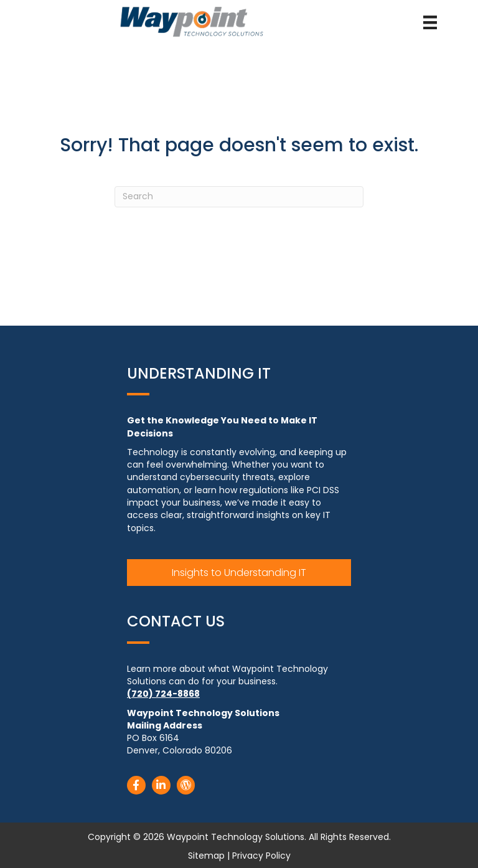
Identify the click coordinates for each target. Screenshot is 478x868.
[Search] (239, 197)
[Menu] (430, 22)
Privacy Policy (261, 856)
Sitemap (206, 856)
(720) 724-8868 (163, 694)
